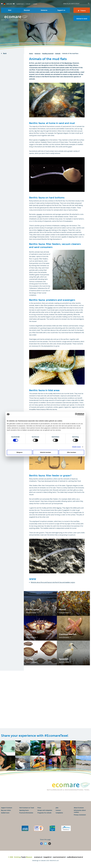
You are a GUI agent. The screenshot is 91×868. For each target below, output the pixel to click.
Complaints (59, 813)
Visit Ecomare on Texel (27, 808)
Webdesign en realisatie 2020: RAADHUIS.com (45, 860)
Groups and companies (45, 810)
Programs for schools (44, 813)
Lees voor (11, 4)
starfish (50, 308)
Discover (27, 10)
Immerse (44, 10)
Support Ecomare (7, 808)
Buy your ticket (6, 810)
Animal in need (82, 19)
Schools (28, 4)
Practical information (26, 813)
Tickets (83, 11)
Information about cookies (80, 811)
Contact (35, 4)
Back (5, 53)
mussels (39, 214)
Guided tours (20, 4)
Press (39, 808)
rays (47, 230)
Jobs (57, 808)
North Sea (68, 63)
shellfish (43, 140)
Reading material (48, 53)
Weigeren (20, 452)
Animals (58, 53)
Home (31, 53)
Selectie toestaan (46, 452)
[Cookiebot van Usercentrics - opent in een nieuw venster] (76, 414)
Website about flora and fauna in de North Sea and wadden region (53, 582)
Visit (10, 10)
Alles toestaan (72, 452)
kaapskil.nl (47, 857)
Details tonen (76, 447)
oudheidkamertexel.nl (75, 857)
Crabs (39, 217)
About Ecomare (79, 808)
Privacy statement (80, 815)
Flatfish (40, 230)
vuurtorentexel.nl (59, 857)
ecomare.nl (38, 857)
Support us (61, 10)
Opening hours (24, 810)
